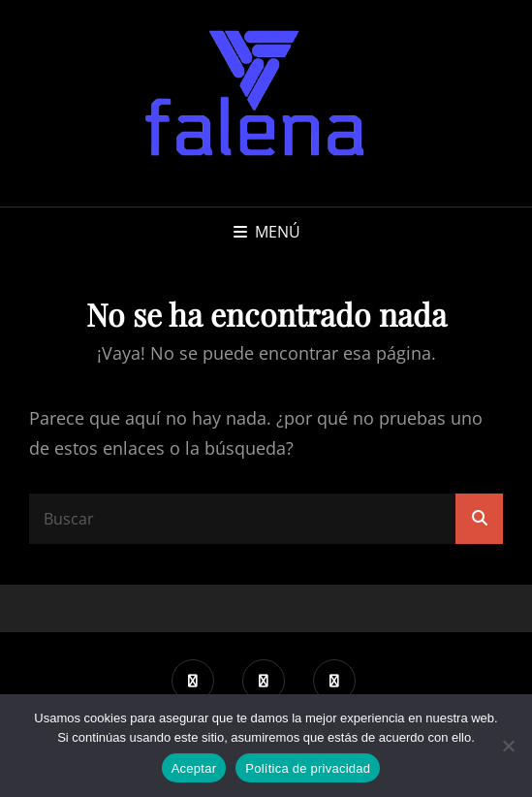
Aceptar (194, 768)
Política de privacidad (308, 768)
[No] (508, 746)
